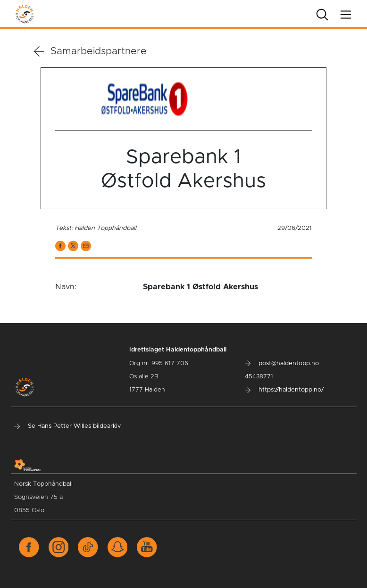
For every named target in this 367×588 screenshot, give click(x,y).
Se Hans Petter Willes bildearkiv (67, 426)
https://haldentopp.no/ (284, 390)
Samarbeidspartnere (90, 51)
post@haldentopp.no (282, 363)
